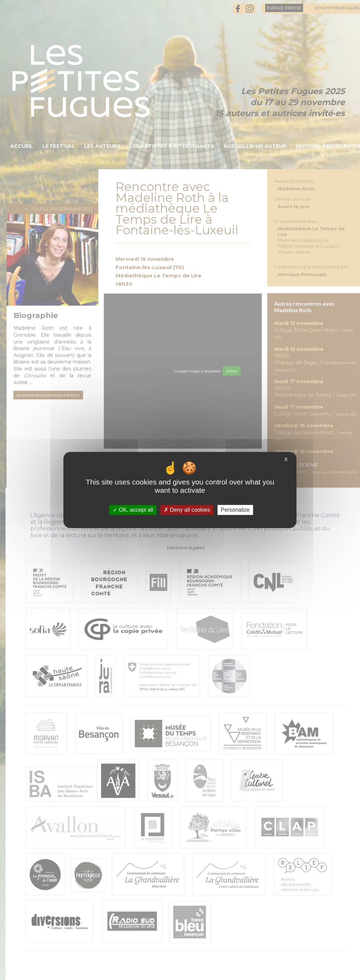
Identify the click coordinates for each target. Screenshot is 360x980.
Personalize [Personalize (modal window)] (235, 510)
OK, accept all (133, 510)
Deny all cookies (187, 510)
